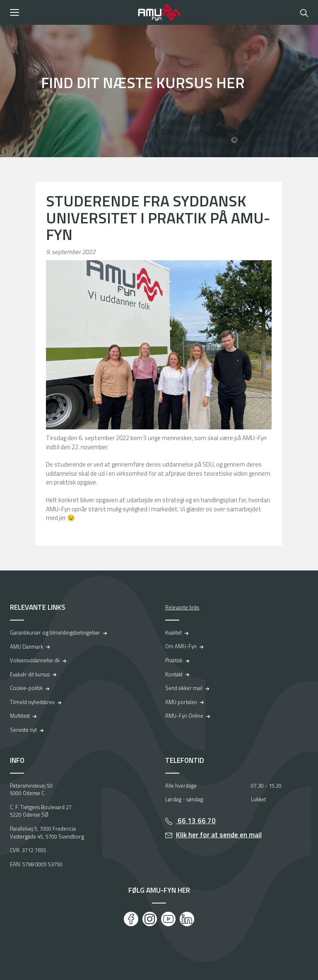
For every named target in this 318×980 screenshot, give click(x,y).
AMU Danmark (26, 647)
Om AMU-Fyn (181, 646)
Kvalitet (173, 633)
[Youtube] (168, 919)
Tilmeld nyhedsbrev (32, 702)
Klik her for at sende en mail (219, 835)
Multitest (20, 716)
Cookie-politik (26, 688)
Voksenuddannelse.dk (35, 660)
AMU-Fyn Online (184, 716)
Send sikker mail (184, 688)
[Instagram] (150, 919)
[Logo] (159, 12)
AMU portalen (181, 702)
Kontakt (174, 674)
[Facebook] (131, 919)
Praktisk (174, 660)
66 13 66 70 (196, 821)
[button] (71, 12)
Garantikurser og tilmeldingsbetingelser (55, 633)
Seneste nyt (23, 730)
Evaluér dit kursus (30, 674)
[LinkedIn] (187, 919)
